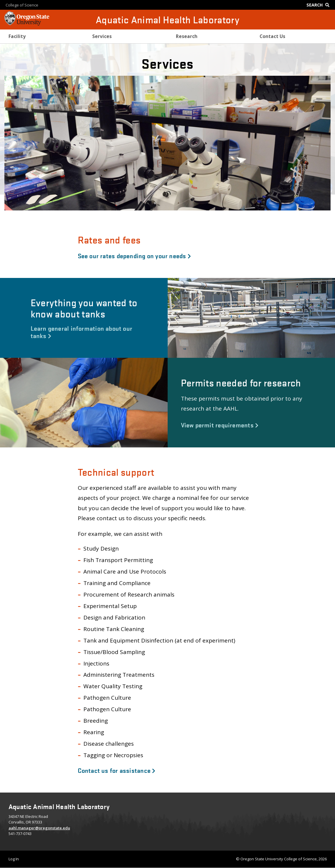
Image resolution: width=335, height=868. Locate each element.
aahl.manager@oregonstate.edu (39, 828)
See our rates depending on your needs (135, 256)
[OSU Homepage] (27, 24)
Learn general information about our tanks (82, 332)
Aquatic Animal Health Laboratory (167, 20)
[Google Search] (319, 5)
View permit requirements (220, 425)
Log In (14, 859)
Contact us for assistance (117, 770)
